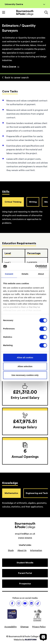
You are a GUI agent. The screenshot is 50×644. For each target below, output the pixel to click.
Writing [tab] (33, 202)
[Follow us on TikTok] (38, 603)
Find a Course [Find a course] (11, 67)
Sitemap (24, 627)
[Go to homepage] (25, 13)
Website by (25, 640)
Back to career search (15, 78)
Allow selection (25, 366)
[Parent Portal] (25, 573)
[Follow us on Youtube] (25, 603)
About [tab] (41, 274)
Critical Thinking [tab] (13, 202)
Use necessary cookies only (25, 375)
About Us (22, 550)
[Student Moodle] (25, 563)
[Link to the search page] (46, 13)
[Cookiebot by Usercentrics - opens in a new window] (36, 267)
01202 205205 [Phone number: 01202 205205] (25, 538)
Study (11, 550)
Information (36, 550)
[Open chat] (43, 637)
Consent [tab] (9, 274)
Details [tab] (25, 274)
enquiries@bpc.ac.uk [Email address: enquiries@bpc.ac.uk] (25, 534)
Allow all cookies (25, 357)
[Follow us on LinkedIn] (31, 603)
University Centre (25, 4)
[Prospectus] (25, 584)
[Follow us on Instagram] (19, 603)
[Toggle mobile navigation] (4, 13)
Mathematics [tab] (11, 493)
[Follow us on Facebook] (12, 603)
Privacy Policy (39, 627)
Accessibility (11, 627)
